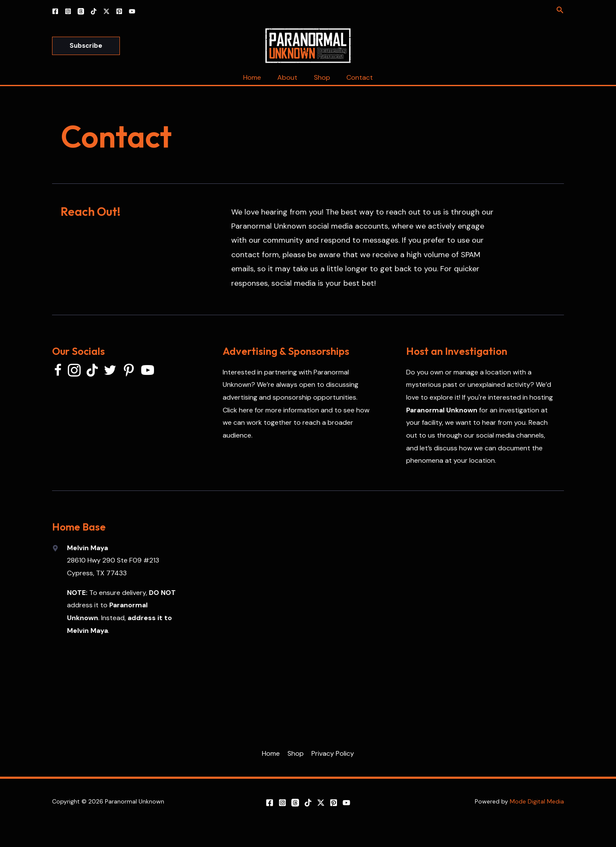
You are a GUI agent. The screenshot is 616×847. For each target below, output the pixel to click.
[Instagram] (68, 11)
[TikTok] (94, 11)
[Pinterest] (119, 11)
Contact (356, 77)
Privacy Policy (332, 753)
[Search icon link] (560, 10)
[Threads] (81, 11)
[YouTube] (132, 11)
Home (256, 77)
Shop (321, 77)
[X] (106, 11)
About (289, 77)
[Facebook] (55, 11)
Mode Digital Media (537, 801)
